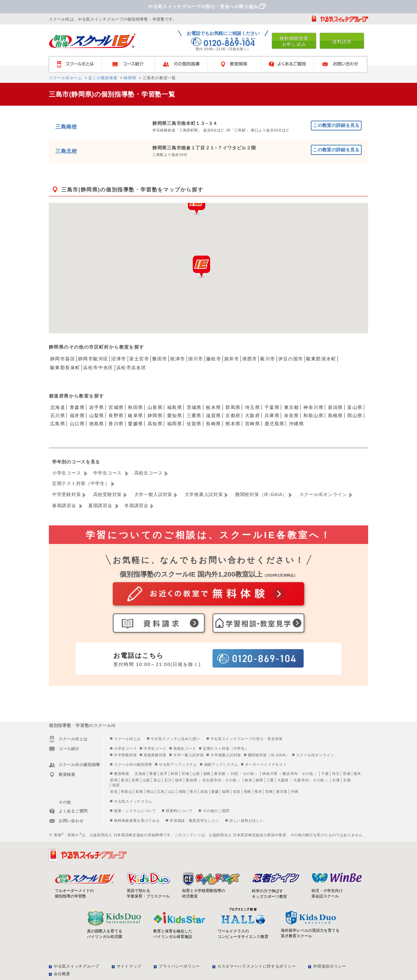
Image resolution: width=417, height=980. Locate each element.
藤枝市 (214, 359)
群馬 (114, 780)
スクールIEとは (78, 64)
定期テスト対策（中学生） (81, 483)
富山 (157, 780)
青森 (153, 774)
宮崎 (269, 792)
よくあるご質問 (290, 64)
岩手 (164, 774)
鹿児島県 (275, 424)
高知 (204, 792)
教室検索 (237, 64)
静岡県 (129, 78)
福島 (207, 774)
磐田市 (160, 359)
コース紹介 (131, 64)
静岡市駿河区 (93, 359)
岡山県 (355, 415)
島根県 (336, 415)
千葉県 (272, 407)
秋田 (174, 774)
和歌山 (127, 792)
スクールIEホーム (65, 78)
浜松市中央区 (98, 368)
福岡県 (175, 424)
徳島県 (97, 424)
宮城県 (116, 407)
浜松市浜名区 (131, 368)
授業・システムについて (135, 811)
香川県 (116, 424)
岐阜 (248, 780)
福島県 (175, 407)
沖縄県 (296, 424)
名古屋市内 (212, 780)
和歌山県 (313, 415)
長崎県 (213, 424)
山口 (172, 792)
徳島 (183, 792)
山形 (196, 774)
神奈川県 (313, 407)
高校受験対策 (108, 494)
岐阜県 (136, 415)
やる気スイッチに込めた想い (176, 739)
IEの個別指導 (184, 64)
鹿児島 (282, 792)
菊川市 (267, 359)
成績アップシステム (221, 764)
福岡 (226, 792)
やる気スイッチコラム (133, 801)
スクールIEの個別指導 (133, 764)
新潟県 (336, 407)
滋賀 (116, 785)
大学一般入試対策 (153, 494)
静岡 (259, 780)
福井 (179, 780)
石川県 (58, 415)
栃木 (358, 774)
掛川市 (196, 359)
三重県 (194, 415)
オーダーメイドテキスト (266, 764)
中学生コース (108, 473)
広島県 (58, 424)
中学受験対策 (66, 494)
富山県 (355, 407)
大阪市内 (301, 780)
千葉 (325, 774)
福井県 (77, 415)
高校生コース (149, 473)
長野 (135, 780)
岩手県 (97, 407)
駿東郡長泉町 (65, 368)
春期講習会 (65, 505)
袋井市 (232, 359)
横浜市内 (290, 774)
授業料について (179, 811)
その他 (248, 774)
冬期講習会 (137, 505)
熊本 (258, 792)
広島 (161, 792)
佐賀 (237, 792)
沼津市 (119, 359)
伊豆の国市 (291, 359)
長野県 (116, 415)
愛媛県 (136, 424)
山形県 (155, 407)
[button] (201, 267)
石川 (168, 780)
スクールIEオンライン (323, 494)
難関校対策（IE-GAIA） (261, 494)
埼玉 (336, 774)
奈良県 (292, 415)
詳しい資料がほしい (246, 821)
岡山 (150, 792)
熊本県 (233, 424)
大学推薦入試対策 (204, 494)
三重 (270, 780)
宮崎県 (252, 424)
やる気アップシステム (178, 764)
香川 (193, 792)
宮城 (185, 774)
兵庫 (336, 780)
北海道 (58, 407)
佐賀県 (194, 424)
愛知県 (175, 415)
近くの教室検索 (102, 78)
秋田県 (136, 407)
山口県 (77, 424)
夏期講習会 (101, 505)
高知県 (155, 424)
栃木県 (213, 407)
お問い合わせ (344, 64)
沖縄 (294, 792)
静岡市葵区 (63, 359)
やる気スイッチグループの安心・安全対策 (247, 739)
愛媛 (215, 792)
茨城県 (194, 407)
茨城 (346, 774)
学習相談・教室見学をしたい (194, 821)
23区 (234, 774)
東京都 (292, 407)
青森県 (77, 407)
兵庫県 (272, 415)
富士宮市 (139, 359)
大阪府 (252, 415)
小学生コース (67, 473)
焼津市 (178, 359)
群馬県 (233, 407)
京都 (347, 780)
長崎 (247, 792)
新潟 (125, 780)
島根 (139, 792)
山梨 (146, 780)
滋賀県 (213, 415)
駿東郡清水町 (321, 359)
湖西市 (250, 359)
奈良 (114, 792)
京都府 (233, 415)
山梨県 (97, 415)
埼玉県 (252, 407)
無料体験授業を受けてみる (137, 821)
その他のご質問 (216, 811)
